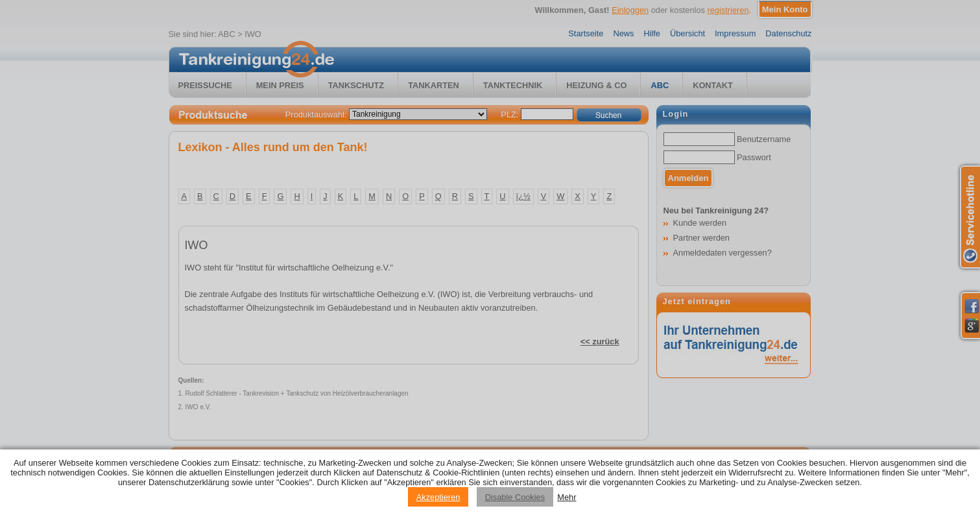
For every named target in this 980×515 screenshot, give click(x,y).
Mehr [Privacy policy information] (567, 497)
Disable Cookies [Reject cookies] (515, 497)
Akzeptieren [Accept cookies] (438, 497)
